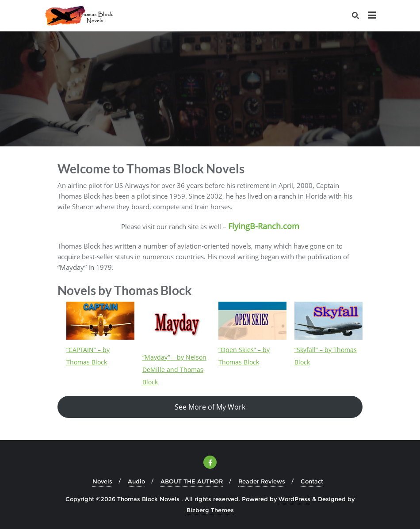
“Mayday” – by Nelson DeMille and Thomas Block (174, 370)
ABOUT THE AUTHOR (192, 481)
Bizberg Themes (210, 510)
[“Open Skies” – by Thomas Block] (252, 321)
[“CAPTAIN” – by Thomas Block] (100, 321)
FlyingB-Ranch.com (264, 226)
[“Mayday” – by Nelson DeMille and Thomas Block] (176, 324)
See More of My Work (210, 407)
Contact (312, 481)
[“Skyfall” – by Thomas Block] (328, 321)
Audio (136, 481)
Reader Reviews (262, 481)
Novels (102, 481)
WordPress (294, 499)
